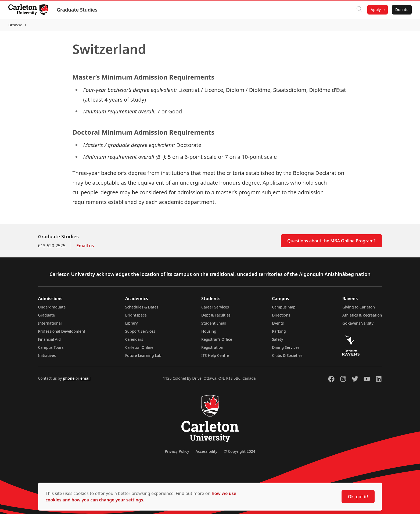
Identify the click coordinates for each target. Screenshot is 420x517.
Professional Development (62, 334)
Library (132, 326)
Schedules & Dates (142, 310)
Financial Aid (49, 342)
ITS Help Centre (215, 358)
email (85, 381)
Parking (279, 334)
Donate (402, 10)
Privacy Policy (177, 454)
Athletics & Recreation (362, 318)
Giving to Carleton (359, 310)
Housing (209, 334)
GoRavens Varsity (358, 326)
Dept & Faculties (216, 318)
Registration (212, 350)
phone (69, 381)
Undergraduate (52, 310)
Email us (85, 248)
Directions (281, 318)
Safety (278, 342)
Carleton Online (139, 350)
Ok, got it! (358, 497)
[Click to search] (359, 10)
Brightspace (136, 318)
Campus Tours (51, 350)
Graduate (47, 318)
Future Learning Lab (143, 358)
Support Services (140, 334)
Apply (375, 10)
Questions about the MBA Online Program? (331, 243)
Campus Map (284, 310)
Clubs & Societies (287, 358)
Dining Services (286, 350)
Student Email (214, 326)
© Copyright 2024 (240, 454)
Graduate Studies (77, 10)
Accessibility (207, 454)
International (50, 326)
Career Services (215, 310)
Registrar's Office (217, 342)
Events (278, 326)
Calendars (134, 342)
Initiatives (47, 358)
